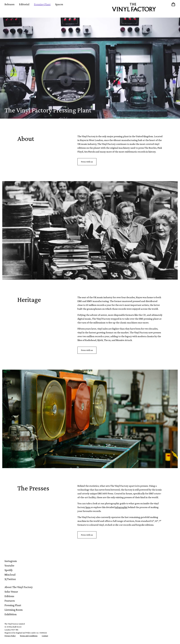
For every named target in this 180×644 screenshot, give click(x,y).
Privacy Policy (10, 636)
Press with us (87, 162)
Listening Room (14, 610)
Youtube (9, 565)
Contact (45, 636)
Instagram (11, 561)
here (88, 507)
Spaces (59, 4)
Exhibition (11, 614)
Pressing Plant (42, 4)
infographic (121, 507)
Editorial (24, 4)
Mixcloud (10, 575)
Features (10, 601)
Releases (10, 4)
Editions (9, 596)
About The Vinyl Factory (19, 587)
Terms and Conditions (29, 636)
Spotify (9, 570)
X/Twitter (10, 579)
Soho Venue (11, 592)
